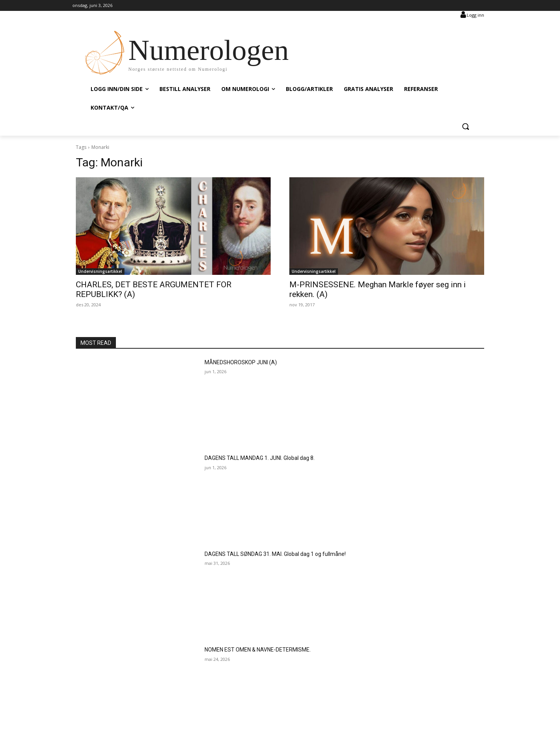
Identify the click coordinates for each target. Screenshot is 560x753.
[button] (465, 126)
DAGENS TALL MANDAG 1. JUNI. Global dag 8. (260, 458)
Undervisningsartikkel (100, 271)
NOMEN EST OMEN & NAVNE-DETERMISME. (258, 650)
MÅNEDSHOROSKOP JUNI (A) (241, 362)
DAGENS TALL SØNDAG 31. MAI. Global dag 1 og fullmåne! (275, 554)
